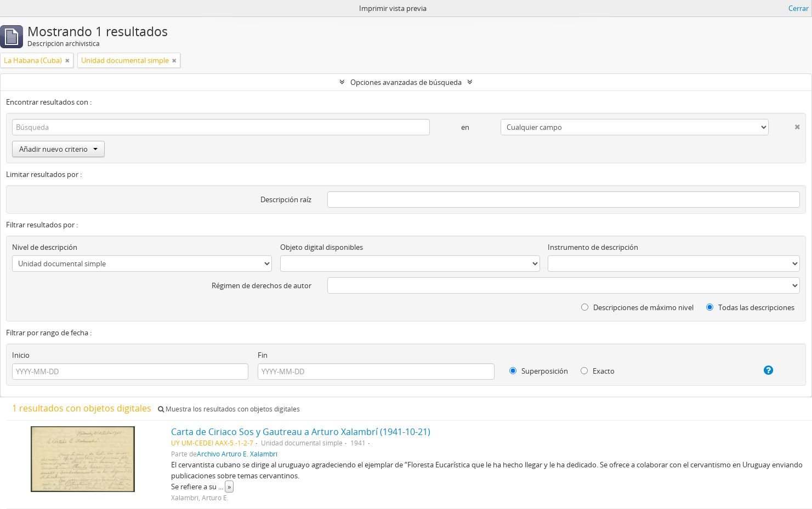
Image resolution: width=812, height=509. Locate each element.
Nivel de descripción (45, 247)
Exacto (598, 371)
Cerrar (799, 8)
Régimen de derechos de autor (262, 285)
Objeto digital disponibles (322, 247)
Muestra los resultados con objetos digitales (229, 409)
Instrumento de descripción (593, 247)
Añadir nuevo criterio (58, 149)
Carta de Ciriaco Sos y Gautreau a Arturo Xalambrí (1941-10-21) (301, 432)
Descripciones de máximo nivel (637, 307)
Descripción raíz (286, 199)
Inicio (21, 355)
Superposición (539, 371)
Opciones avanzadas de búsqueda (406, 82)
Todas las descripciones (750, 307)
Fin (263, 355)
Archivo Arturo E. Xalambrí (237, 454)
